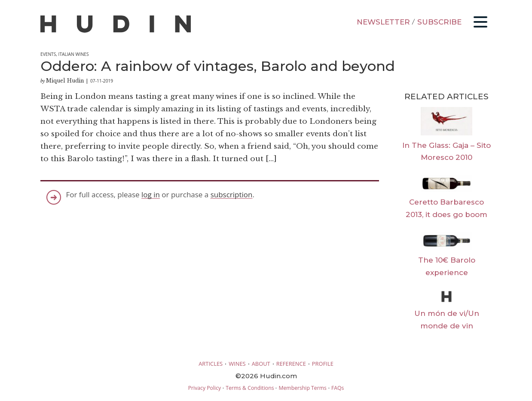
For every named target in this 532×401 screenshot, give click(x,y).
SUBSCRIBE (439, 22)
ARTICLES (211, 364)
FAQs (338, 388)
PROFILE (323, 364)
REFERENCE (291, 364)
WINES (237, 364)
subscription (232, 194)
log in (151, 194)
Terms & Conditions (250, 388)
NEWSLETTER (383, 22)
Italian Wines (74, 54)
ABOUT (261, 364)
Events (48, 54)
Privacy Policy (205, 388)
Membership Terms (302, 388)
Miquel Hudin (65, 81)
